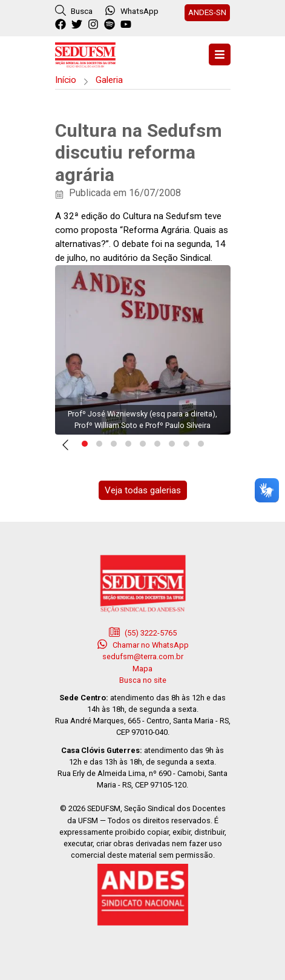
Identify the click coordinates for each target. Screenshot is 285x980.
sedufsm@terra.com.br (143, 656)
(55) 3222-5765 (143, 632)
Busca (74, 10)
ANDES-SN (207, 12)
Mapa (142, 669)
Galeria (109, 80)
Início (66, 80)
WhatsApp (132, 10)
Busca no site (143, 680)
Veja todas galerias (143, 490)
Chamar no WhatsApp (143, 644)
